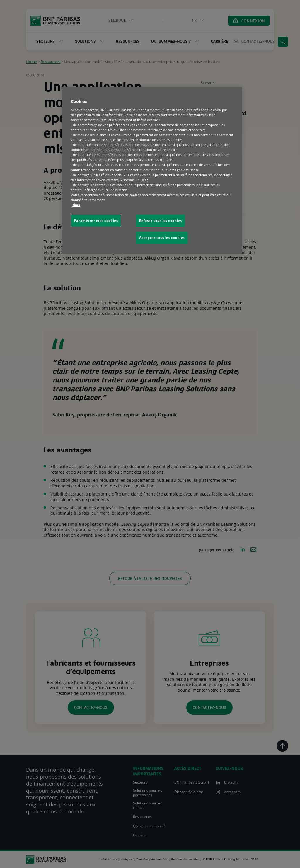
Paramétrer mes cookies (96, 221)
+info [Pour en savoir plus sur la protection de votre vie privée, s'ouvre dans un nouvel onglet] (76, 205)
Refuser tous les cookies (161, 221)
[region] (152, 170)
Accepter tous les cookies (162, 238)
